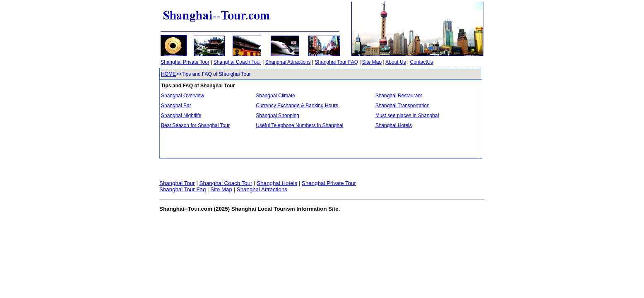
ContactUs (421, 62)
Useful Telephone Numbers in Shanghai (299, 125)
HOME (168, 74)
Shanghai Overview (183, 96)
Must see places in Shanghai (407, 115)
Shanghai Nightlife (181, 115)
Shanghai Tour (177, 183)
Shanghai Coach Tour (237, 62)
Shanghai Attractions (288, 62)
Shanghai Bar (176, 106)
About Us (395, 62)
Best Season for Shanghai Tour (195, 125)
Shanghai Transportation (402, 106)
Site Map (372, 62)
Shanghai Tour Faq (183, 189)
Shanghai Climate (275, 96)
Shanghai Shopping (278, 115)
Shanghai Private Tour (185, 62)
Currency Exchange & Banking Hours (297, 106)
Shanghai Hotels (394, 125)
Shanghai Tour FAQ (337, 62)
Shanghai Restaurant (399, 96)
